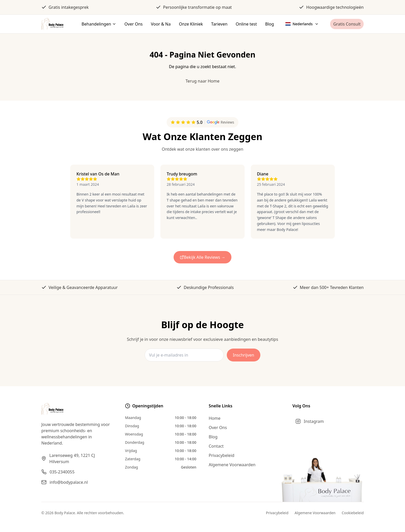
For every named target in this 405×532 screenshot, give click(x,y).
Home (215, 418)
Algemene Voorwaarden (232, 465)
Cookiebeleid (353, 513)
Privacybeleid (221, 455)
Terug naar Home (202, 81)
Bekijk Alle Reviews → (203, 257)
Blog (213, 437)
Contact (216, 446)
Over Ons (218, 428)
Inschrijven (244, 355)
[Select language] (302, 24)
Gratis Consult (347, 24)
